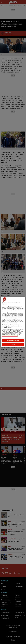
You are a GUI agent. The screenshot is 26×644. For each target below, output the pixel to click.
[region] (13, 322)
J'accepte (13, 344)
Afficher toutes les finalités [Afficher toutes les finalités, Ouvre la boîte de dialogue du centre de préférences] (13, 341)
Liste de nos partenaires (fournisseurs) (10, 336)
